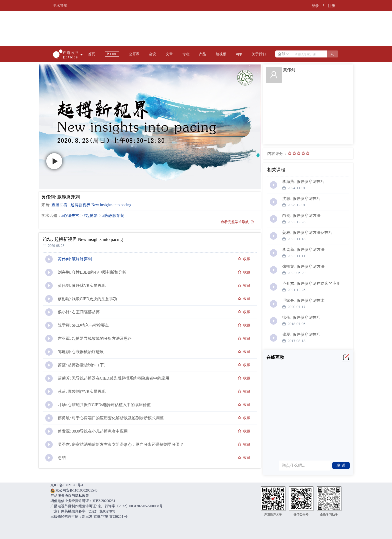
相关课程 (276, 170)
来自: (46, 205)
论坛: (48, 239)
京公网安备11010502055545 (76, 490)
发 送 (341, 465)
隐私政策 (82, 496)
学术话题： (51, 216)
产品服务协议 (61, 496)
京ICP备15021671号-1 (67, 485)
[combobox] (284, 54)
